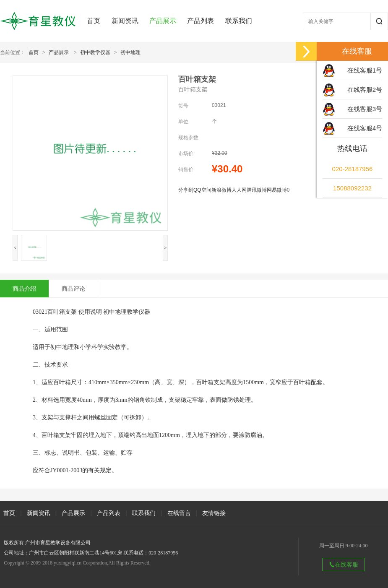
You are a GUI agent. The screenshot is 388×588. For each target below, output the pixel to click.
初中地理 (130, 52)
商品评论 (73, 289)
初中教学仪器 (95, 52)
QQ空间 (202, 190)
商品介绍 (24, 289)
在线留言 (179, 513)
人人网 (239, 190)
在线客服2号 (365, 90)
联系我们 (239, 21)
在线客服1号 (365, 70)
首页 (94, 21)
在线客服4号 (365, 128)
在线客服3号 (365, 109)
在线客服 (344, 565)
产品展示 (163, 21)
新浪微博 (221, 190)
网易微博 (277, 190)
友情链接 (214, 513)
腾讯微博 (257, 190)
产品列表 (201, 21)
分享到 (186, 190)
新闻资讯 (125, 21)
